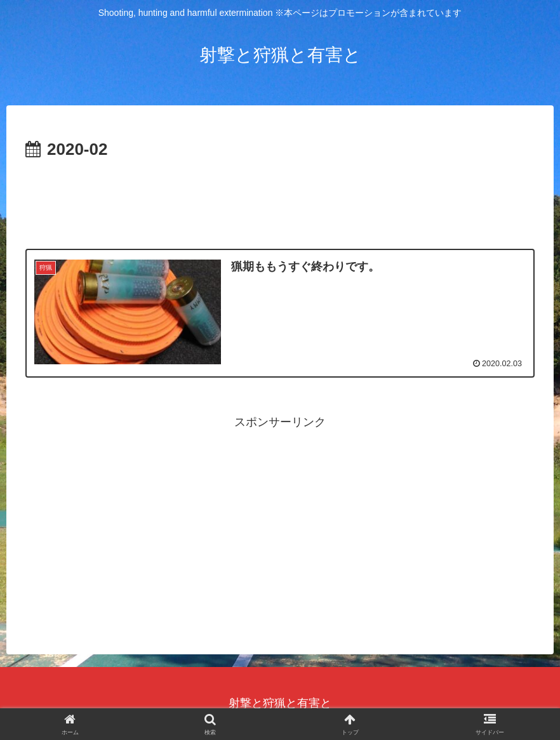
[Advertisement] (280, 199)
